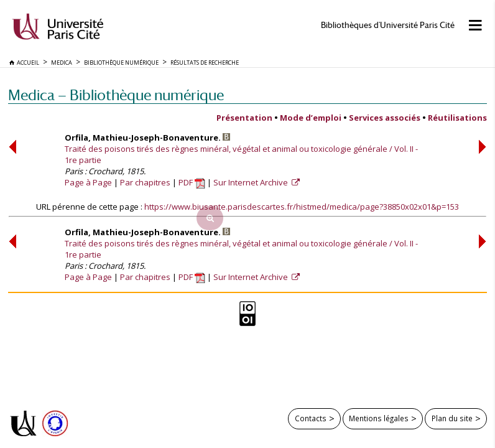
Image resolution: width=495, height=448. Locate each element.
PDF (192, 182)
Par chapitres (145, 182)
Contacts (311, 418)
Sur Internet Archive (252, 182)
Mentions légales (379, 418)
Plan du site (452, 418)
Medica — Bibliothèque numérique (116, 95)
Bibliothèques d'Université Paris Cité (388, 25)
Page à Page (88, 182)
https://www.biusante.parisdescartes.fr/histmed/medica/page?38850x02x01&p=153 (302, 207)
